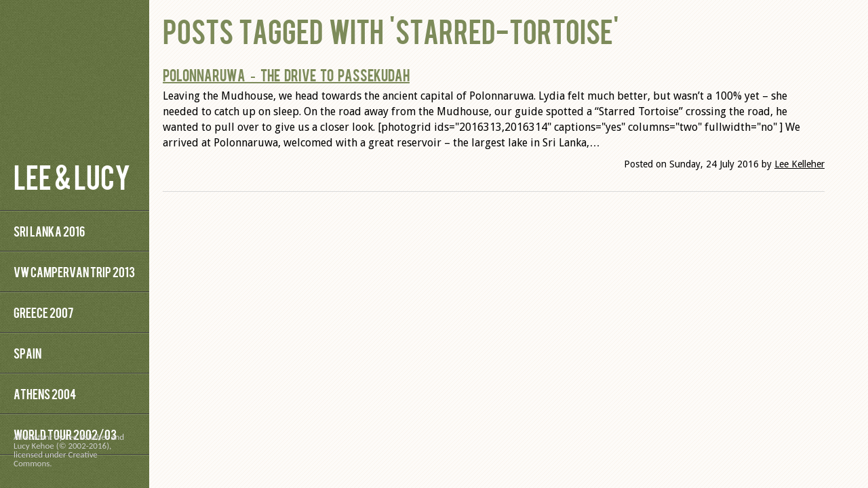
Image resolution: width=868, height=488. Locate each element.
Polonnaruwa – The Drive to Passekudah (286, 75)
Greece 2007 (43, 312)
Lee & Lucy (72, 176)
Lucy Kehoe (34, 446)
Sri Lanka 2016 (49, 231)
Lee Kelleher (800, 164)
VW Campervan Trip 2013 (74, 271)
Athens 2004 (45, 393)
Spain (27, 353)
